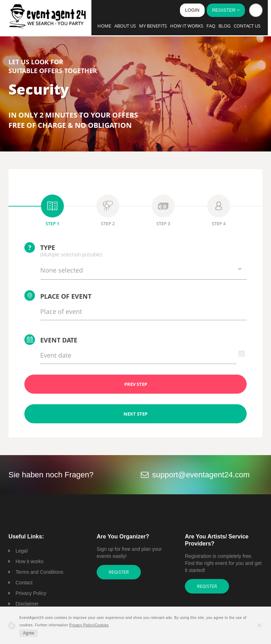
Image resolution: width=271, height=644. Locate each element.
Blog (224, 26)
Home (104, 26)
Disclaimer (27, 604)
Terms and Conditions (39, 572)
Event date (51, 340)
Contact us (247, 26)
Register (119, 572)
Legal (22, 551)
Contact (24, 583)
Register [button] (226, 10)
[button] (256, 10)
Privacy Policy (31, 593)
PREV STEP (136, 384)
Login (192, 10)
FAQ (211, 26)
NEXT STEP (135, 414)
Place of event (58, 296)
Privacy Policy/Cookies (89, 625)
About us (125, 26)
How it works (187, 26)
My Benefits (153, 26)
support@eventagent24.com (201, 475)
